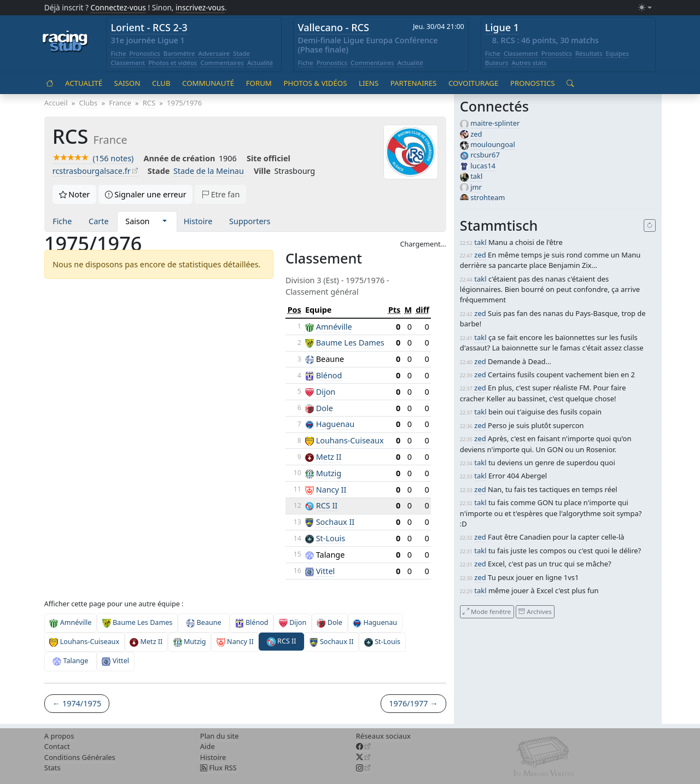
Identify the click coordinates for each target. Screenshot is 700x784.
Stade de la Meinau (209, 171)
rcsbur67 (485, 155)
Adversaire (214, 53)
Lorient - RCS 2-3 (149, 27)
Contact (57, 746)
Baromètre (179, 53)
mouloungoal (493, 144)
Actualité (260, 63)
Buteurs (497, 63)
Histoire (198, 221)
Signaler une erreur (146, 194)
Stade (241, 53)
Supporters (250, 221)
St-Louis (331, 538)
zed (476, 134)
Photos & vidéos (315, 83)
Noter (75, 194)
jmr (476, 187)
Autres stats (529, 63)
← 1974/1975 (77, 703)
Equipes (617, 53)
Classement (128, 63)
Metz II (329, 457)
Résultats (589, 53)
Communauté (208, 83)
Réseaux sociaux (383, 736)
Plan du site (220, 736)
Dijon (326, 392)
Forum (259, 83)
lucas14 (483, 166)
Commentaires (222, 63)
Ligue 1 (502, 27)
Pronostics (144, 53)
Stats (52, 768)
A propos (59, 736)
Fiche (118, 53)
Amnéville (334, 327)
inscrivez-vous (200, 7)
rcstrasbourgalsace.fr (92, 171)
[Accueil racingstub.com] (65, 42)
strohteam (488, 197)
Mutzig (329, 473)
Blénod (329, 375)
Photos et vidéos (173, 63)
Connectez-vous (118, 7)
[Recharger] (650, 226)
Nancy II (331, 490)
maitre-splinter (495, 123)
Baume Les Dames (350, 343)
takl (476, 176)
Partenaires (414, 83)
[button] (164, 221)
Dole (325, 408)
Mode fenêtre (487, 612)
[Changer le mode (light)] (645, 8)
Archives (535, 612)
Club (161, 83)
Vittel (326, 571)
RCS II (327, 505)
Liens (369, 83)
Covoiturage (473, 83)
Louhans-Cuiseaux (350, 440)
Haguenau (335, 424)
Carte (98, 221)
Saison (127, 83)
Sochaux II (336, 522)
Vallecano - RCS (334, 27)
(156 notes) (93, 158)
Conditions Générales (80, 757)
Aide (208, 746)
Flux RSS (218, 768)
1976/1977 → (413, 703)
